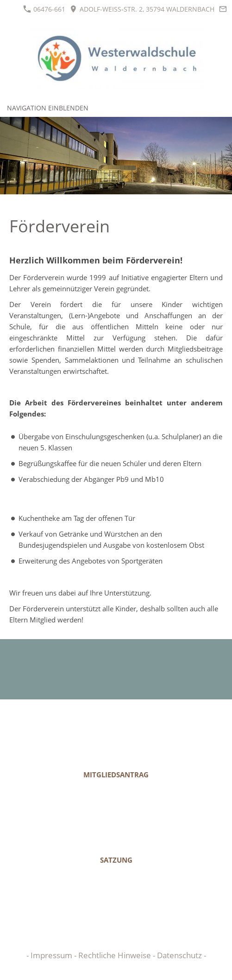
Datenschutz (180, 955)
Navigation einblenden (48, 108)
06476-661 (44, 9)
